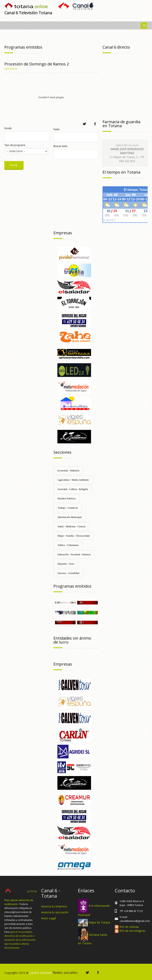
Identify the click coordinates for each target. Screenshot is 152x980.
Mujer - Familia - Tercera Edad (74, 536)
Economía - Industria (68, 470)
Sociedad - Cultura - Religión (73, 489)
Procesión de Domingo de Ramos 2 (37, 64)
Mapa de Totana (99, 922)
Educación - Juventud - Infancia (74, 554)
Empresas (63, 233)
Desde (8, 128)
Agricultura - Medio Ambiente (73, 480)
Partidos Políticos (67, 498)
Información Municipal (70, 517)
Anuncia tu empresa (54, 906)
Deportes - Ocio (66, 564)
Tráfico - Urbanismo (68, 545)
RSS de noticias (127, 927)
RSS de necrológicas (130, 931)
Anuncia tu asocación (55, 912)
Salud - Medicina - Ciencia (71, 526)
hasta (57, 129)
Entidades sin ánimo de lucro (72, 640)
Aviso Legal (48, 918)
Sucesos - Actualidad (68, 573)
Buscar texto (60, 146)
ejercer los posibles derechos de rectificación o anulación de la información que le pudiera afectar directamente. (20, 940)
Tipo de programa (15, 145)
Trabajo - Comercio (68, 508)
